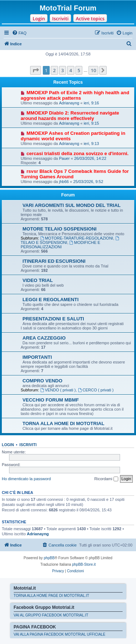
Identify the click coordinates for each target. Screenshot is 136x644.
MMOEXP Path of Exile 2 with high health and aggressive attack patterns (75, 95)
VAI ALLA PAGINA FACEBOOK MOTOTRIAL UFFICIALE (60, 634)
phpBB (49, 558)
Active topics (90, 18)
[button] (36, 70)
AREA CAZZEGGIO (44, 338)
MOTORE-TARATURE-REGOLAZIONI (77, 238)
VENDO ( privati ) (58, 390)
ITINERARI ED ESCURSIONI (54, 261)
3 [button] (63, 70)
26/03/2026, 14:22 (90, 158)
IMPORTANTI (37, 357)
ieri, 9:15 (91, 123)
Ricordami (106, 479)
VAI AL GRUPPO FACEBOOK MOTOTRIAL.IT (51, 615)
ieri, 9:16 (91, 103)
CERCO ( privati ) (96, 390)
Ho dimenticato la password (26, 479)
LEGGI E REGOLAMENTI (51, 300)
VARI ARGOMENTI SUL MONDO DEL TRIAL (72, 205)
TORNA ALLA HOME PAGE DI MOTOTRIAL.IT (51, 596)
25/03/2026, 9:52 (88, 182)
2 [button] (54, 70)
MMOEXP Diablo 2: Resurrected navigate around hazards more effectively (70, 116)
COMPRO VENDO (42, 381)
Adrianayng (69, 103)
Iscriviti (60, 18)
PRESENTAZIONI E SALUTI (53, 319)
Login (39, 18)
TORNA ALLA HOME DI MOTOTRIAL (63, 423)
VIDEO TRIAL (38, 280)
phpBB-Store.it (84, 564)
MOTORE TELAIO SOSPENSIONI (59, 229)
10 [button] (93, 70)
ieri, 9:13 (91, 144)
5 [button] (79, 70)
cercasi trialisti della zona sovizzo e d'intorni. (78, 153)
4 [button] (71, 70)
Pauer (64, 158)
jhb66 (64, 182)
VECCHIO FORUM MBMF (51, 400)
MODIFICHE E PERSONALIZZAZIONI (60, 245)
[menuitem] (19, 33)
